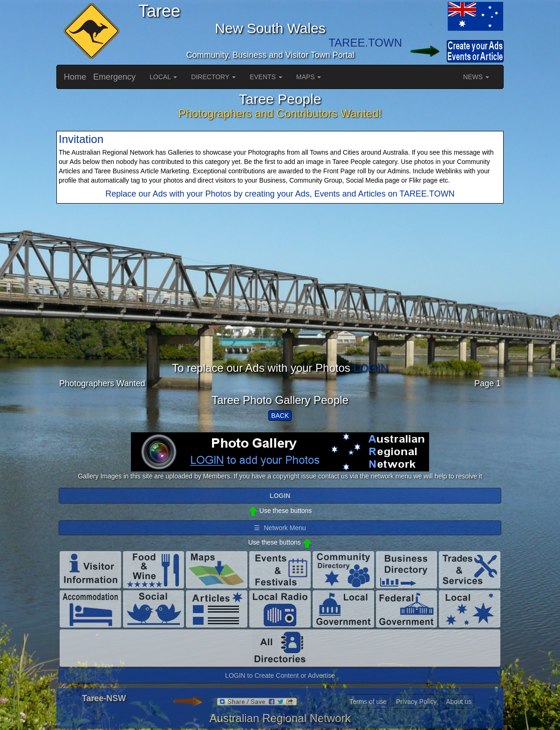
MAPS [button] (309, 77)
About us (459, 702)
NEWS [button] (476, 77)
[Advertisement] (280, 297)
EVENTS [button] (266, 77)
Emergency (114, 77)
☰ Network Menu (280, 528)
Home (75, 77)
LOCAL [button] (163, 77)
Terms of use (368, 702)
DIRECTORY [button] (213, 77)
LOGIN (371, 368)
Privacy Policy (416, 702)
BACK (280, 416)
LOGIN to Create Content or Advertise (280, 675)
